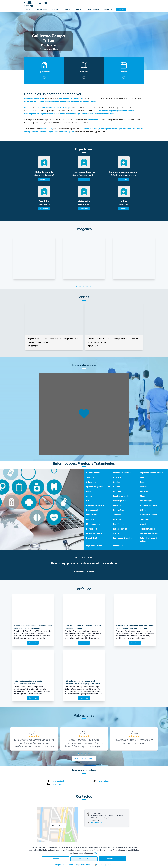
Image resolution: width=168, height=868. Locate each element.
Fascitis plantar (120, 501)
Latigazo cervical (120, 529)
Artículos (79, 9)
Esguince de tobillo (121, 496)
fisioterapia (104, 129)
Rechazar (56, 859)
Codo (142, 482)
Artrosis (143, 524)
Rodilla (89, 491)
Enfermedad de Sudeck (123, 538)
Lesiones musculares (149, 534)
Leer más (44, 180)
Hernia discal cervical (95, 506)
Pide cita (121, 9)
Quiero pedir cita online (84, 571)
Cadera (89, 496)
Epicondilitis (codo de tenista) (99, 487)
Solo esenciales (84, 859)
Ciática (143, 510)
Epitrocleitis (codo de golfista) (149, 540)
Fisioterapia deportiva (122, 473)
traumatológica (116, 129)
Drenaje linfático (93, 538)
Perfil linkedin (57, 784)
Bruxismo (117, 520)
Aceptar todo (112, 859)
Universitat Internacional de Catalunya (54, 108)
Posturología (92, 529)
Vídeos (67, 9)
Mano (143, 496)
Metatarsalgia (146, 501)
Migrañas (90, 520)
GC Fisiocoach (30, 101)
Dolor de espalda (93, 473)
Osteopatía (118, 477)
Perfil (28, 9)
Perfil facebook (58, 781)
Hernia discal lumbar (149, 506)
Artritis (116, 534)
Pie (88, 501)
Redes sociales (93, 9)
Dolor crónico (119, 510)
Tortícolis (117, 515)
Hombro (117, 487)
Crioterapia (91, 482)
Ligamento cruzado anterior (152, 473)
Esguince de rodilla (94, 546)
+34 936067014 (97, 823)
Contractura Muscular (149, 515)
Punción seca (119, 524)
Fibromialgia (92, 515)
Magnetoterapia (93, 524)
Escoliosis (144, 491)
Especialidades (41, 9)
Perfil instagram (105, 781)
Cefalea (116, 482)
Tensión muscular (148, 529)
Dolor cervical (92, 510)
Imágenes (56, 9)
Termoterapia (146, 520)
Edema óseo (118, 546)
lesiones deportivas (90, 129)
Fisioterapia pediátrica (96, 534)
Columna (117, 491)
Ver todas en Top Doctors (84, 758)
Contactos (108, 9)
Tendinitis (90, 477)
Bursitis (143, 487)
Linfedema (118, 506)
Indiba (143, 477)
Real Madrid (93, 120)
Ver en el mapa (58, 826)
